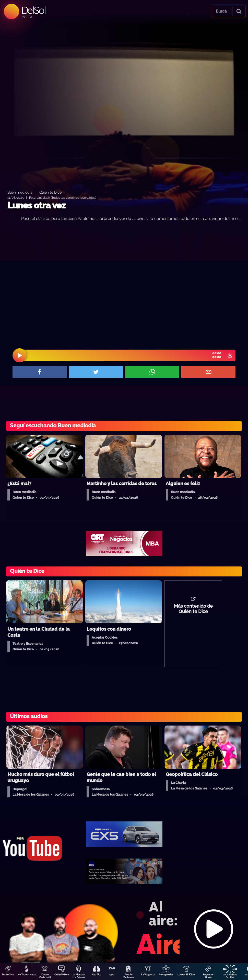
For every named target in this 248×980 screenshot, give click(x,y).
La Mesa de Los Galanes (79, 976)
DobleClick (8, 975)
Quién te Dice (50, 192)
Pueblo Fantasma (128, 976)
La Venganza (148, 975)
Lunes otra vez (37, 205)
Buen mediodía (20, 192)
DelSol (33, 10)
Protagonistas (166, 975)
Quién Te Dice (62, 975)
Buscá (221, 11)
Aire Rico (97, 975)
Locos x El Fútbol (186, 975)
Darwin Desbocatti (45, 976)
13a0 (112, 975)
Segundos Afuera (208, 976)
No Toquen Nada (27, 975)
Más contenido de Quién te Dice (193, 609)
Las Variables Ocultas (230, 976)
